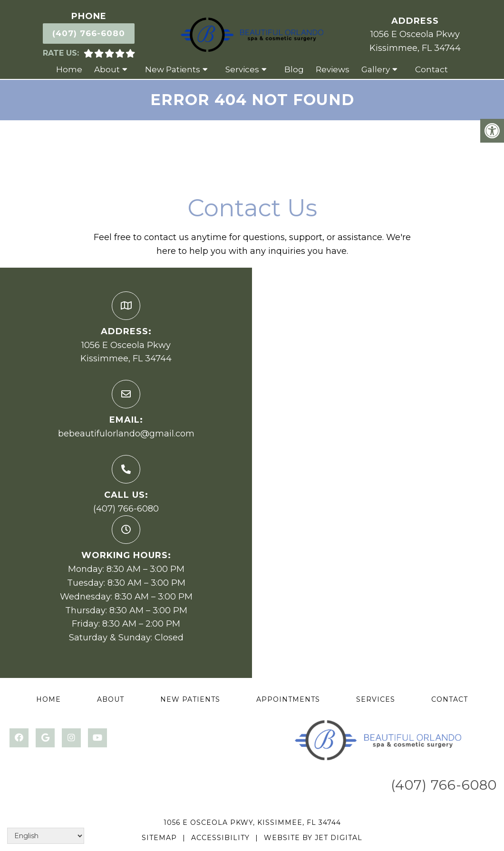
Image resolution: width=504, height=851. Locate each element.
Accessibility (220, 838)
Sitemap (159, 838)
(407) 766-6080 (89, 33)
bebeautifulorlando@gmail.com (126, 434)
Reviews (333, 69)
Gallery (376, 69)
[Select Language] (46, 836)
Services (242, 69)
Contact (431, 69)
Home (69, 69)
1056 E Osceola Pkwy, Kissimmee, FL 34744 (252, 822)
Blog (294, 69)
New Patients (173, 69)
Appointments (288, 699)
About (107, 69)
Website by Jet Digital (313, 838)
